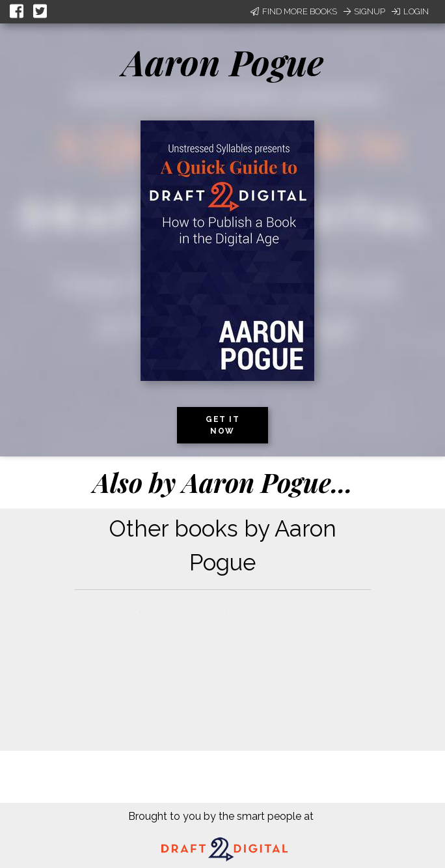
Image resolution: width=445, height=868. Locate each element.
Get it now (222, 425)
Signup (364, 11)
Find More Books (294, 11)
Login (410, 11)
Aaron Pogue (223, 62)
